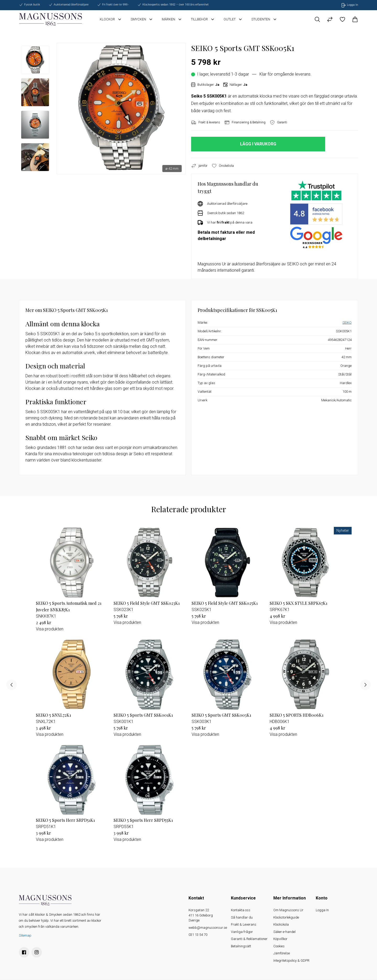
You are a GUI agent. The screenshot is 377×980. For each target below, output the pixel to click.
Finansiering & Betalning (245, 122)
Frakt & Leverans (244, 924)
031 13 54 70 (198, 935)
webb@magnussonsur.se (208, 928)
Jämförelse (282, 953)
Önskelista (223, 166)
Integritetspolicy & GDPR (291, 961)
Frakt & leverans (206, 122)
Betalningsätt (241, 946)
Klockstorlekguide (286, 917)
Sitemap (25, 935)
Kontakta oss (241, 910)
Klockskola (281, 924)
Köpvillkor (280, 939)
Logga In (322, 910)
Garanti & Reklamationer (249, 939)
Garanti (278, 122)
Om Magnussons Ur (288, 910)
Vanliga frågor (242, 932)
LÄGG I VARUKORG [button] (258, 144)
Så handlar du (242, 917)
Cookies (279, 946)
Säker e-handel (284, 932)
